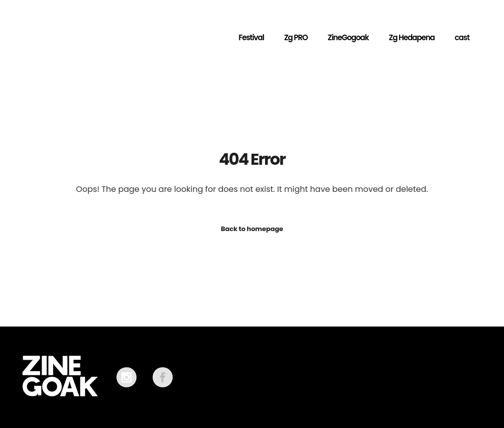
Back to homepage (252, 229)
